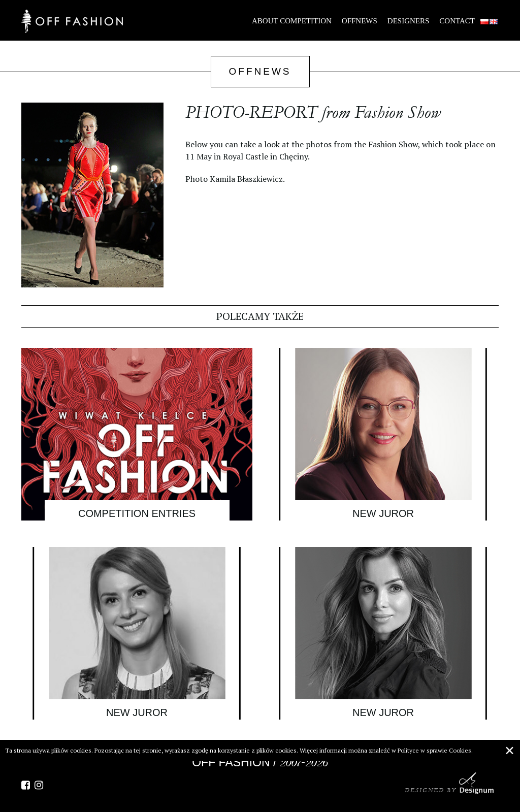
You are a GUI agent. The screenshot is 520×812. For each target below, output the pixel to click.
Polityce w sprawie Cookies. (435, 750)
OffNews (360, 21)
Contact (457, 21)
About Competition (292, 21)
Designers (409, 21)
